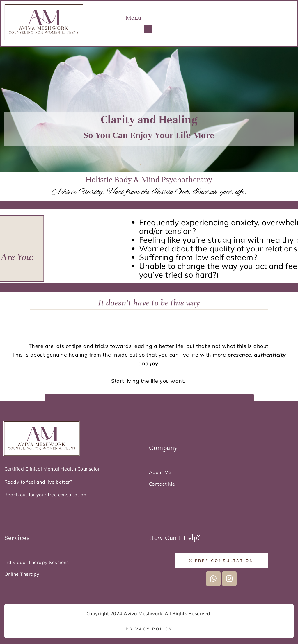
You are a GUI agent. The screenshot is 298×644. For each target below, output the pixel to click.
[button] (148, 29)
